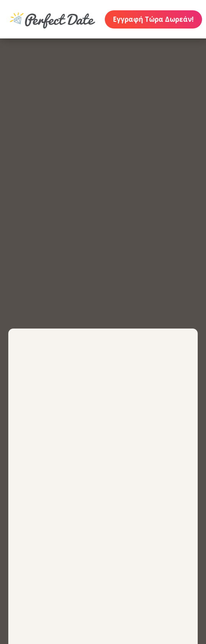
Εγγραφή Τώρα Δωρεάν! (153, 19)
